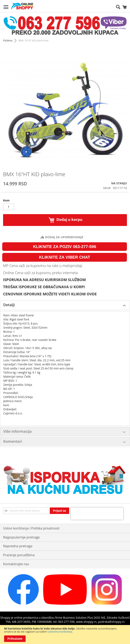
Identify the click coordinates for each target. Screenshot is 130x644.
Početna (8, 41)
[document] (65, 635)
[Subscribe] (59, 511)
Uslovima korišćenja (60, 632)
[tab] (65, 305)
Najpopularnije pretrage (21, 537)
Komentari (13, 441)
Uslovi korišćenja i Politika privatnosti (31, 528)
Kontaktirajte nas (16, 564)
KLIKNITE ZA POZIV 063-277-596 (64, 247)
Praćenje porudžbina (19, 555)
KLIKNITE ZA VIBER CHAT (65, 257)
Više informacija (18, 431)
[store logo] (22, 6)
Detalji (9, 305)
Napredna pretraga (18, 546)
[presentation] (97, 514)
